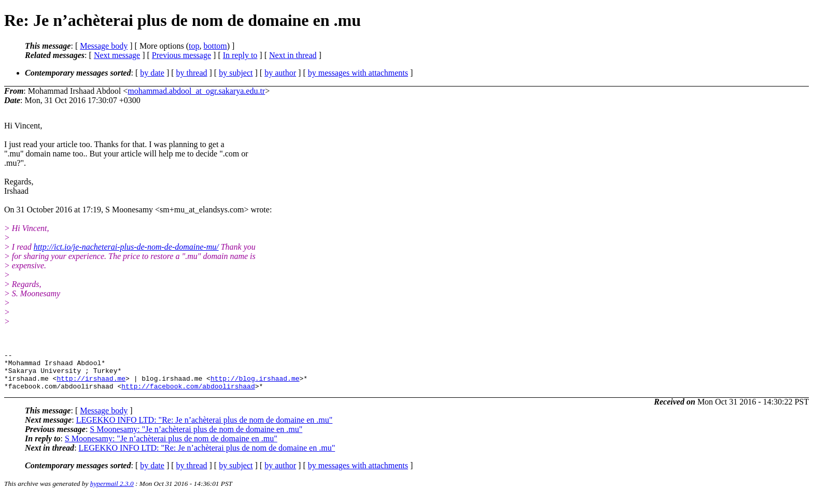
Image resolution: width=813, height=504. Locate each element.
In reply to (240, 55)
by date (152, 73)
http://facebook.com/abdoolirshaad (188, 394)
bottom (215, 46)
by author (280, 73)
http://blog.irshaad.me (255, 384)
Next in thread (293, 55)
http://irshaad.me (91, 384)
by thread (192, 73)
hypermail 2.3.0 (112, 491)
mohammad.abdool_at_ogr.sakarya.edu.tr (196, 91)
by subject (236, 73)
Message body (104, 46)
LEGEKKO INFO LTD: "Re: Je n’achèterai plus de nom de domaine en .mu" (205, 428)
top (194, 46)
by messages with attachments (358, 73)
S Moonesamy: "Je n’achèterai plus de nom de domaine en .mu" (196, 437)
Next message (117, 55)
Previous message (181, 55)
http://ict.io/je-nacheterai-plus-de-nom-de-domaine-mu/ (126, 247)
